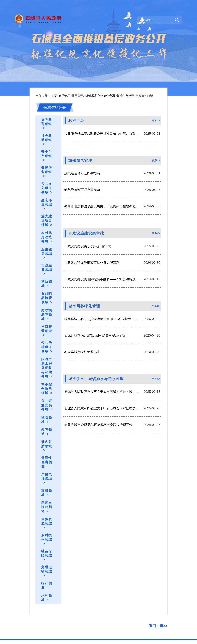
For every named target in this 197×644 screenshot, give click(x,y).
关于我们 (35, 612)
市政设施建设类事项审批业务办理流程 (92, 226)
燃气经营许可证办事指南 (82, 137)
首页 (54, 59)
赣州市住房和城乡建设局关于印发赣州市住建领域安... (102, 170)
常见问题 (63, 612)
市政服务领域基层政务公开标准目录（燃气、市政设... (102, 97)
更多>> (156, 84)
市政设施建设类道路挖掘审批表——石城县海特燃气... (102, 243)
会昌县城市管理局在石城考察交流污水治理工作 (98, 388)
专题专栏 (64, 59)
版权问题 (78, 612)
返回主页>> (158, 589)
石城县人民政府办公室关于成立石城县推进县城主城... (102, 355)
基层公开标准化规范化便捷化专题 (93, 59)
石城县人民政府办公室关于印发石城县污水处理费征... (102, 372)
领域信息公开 (125, 59)
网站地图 (49, 612)
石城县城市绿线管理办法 (82, 315)
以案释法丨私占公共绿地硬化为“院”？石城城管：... (101, 282)
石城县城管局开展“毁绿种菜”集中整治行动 (95, 299)
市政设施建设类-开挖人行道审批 (88, 209)
